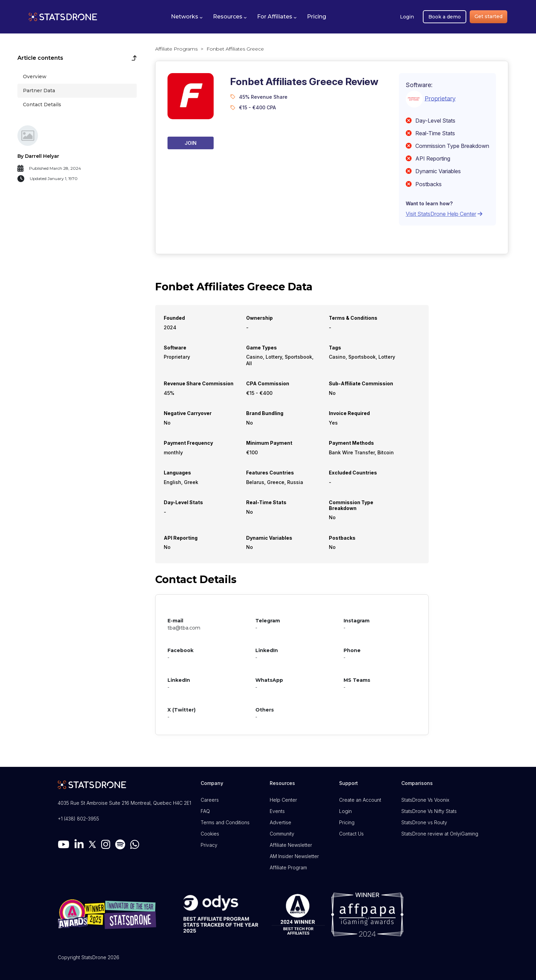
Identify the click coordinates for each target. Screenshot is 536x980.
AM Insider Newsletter (294, 856)
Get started (488, 16)
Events (277, 811)
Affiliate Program (288, 867)
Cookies (210, 834)
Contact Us (351, 834)
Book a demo (445, 17)
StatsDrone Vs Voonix (425, 800)
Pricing (347, 822)
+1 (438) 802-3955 (78, 819)
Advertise (280, 822)
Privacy (209, 845)
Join (191, 143)
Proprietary (440, 98)
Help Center (283, 800)
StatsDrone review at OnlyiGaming (440, 834)
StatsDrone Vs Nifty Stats (429, 811)
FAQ (205, 811)
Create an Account (360, 800)
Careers (210, 800)
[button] (187, 17)
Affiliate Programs (176, 49)
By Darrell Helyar (38, 156)
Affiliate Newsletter (291, 845)
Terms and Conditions (225, 822)
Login (407, 17)
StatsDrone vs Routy (424, 822)
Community (282, 834)
